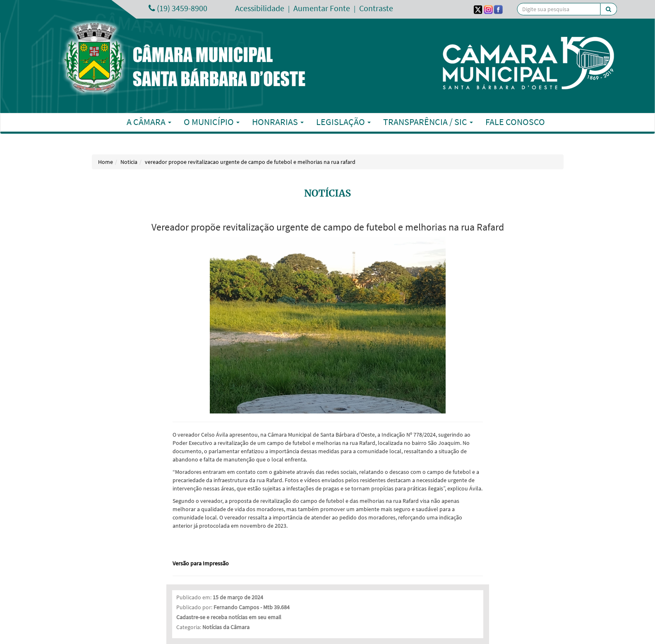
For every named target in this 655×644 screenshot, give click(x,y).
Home (106, 162)
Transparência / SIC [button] (428, 122)
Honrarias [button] (278, 122)
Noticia (129, 162)
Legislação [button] (343, 122)
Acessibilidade (260, 8)
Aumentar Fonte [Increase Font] (322, 8)
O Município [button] (212, 122)
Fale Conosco (515, 122)
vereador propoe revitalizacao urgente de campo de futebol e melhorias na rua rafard (250, 162)
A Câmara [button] (149, 122)
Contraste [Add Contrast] (376, 8)
